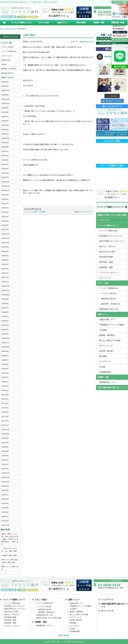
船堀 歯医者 (64, 635)
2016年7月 (5, 443)
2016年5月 (5, 451)
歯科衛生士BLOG (7, 73)
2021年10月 (6, 191)
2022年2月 (5, 173)
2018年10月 (6, 347)
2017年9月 (5, 390)
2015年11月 (6, 477)
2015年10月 (6, 482)
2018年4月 (5, 373)
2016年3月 (5, 460)
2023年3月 (5, 125)
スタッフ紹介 (44, 23)
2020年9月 (5, 247)
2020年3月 (5, 273)
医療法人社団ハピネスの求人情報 (112, 215)
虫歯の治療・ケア (76, 603)
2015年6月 (5, 499)
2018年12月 (6, 338)
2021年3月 (5, 221)
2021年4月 (5, 217)
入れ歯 (72, 629)
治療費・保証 (99, 23)
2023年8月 (5, 112)
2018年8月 (5, 356)
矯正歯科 (73, 623)
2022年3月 (5, 169)
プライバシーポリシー (13, 626)
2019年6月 (5, 312)
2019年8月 (5, 304)
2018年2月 (5, 382)
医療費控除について (44, 626)
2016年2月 (5, 464)
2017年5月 (5, 408)
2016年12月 (6, 430)
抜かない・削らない (12, 614)
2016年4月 (5, 456)
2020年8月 (5, 251)
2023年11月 (6, 99)
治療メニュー (63, 23)
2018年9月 (5, 351)
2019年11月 (6, 290)
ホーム (4, 23)
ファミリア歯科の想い (13, 603)
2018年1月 (5, 386)
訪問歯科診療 (75, 631)
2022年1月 (5, 177)
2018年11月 (6, 343)
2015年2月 (5, 517)
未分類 (4, 64)
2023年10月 (6, 104)
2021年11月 (6, 186)
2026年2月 (5, 86)
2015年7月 (5, 495)
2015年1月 (5, 521)
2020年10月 (6, 243)
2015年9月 (5, 486)
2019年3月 (5, 325)
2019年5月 (5, 317)
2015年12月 (6, 473)
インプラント (75, 626)
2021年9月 (5, 195)
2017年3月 (5, 417)
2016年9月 (5, 438)
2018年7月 (5, 360)
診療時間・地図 (118, 23)
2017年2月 (5, 421)
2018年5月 (5, 369)
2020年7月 (5, 256)
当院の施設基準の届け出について (112, 387)
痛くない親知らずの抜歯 (79, 614)
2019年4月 (5, 321)
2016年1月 (5, 469)
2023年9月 (5, 108)
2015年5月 (5, 503)
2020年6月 (5, 260)
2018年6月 (5, 364)
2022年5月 (5, 160)
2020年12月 (6, 234)
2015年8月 (5, 490)
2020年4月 (5, 269)
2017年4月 (5, 412)
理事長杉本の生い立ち (45, 615)
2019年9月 (5, 299)
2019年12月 (6, 286)
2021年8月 (5, 199)
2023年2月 (5, 130)
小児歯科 (73, 609)
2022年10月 (6, 138)
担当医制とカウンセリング (14, 606)
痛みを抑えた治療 (11, 612)
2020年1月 (5, 282)
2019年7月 (5, 308)
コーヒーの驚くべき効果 (36, 212)
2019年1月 (5, 334)
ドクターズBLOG (7, 47)
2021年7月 (5, 204)
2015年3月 (5, 512)
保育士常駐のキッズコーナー (15, 609)
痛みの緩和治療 (81, 23)
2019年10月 (6, 295)
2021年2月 (5, 225)
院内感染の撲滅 (10, 617)
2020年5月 (5, 264)
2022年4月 (5, 164)
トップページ (103, 220)
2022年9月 (5, 143)
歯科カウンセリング (83, 212)
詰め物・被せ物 (76, 620)
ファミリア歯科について (21, 23)
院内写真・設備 (10, 620)
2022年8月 (5, 147)
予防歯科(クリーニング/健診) (81, 606)
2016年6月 (5, 447)
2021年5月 (5, 212)
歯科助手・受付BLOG (9, 69)
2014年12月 (6, 525)
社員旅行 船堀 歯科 (9, 555)
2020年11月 (6, 238)
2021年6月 (5, 208)
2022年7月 (5, 151)
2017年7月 (5, 399)
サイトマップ (107, 611)
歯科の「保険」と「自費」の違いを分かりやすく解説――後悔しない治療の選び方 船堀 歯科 (10, 539)
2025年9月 (5, 95)
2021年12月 (6, 182)
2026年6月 (5, 82)
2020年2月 (5, 277)
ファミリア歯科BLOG (9, 51)
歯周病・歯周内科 (76, 612)
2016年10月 (6, 434)
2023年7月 (5, 117)
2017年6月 (5, 404)
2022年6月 (5, 156)
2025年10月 (6, 91)
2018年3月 (5, 377)
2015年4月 (5, 508)
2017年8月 (5, 395)
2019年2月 (5, 330)
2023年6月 (5, 121)
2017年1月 (5, 425)
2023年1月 (5, 134)
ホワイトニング (7, 56)
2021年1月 (5, 230)
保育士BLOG (6, 60)
